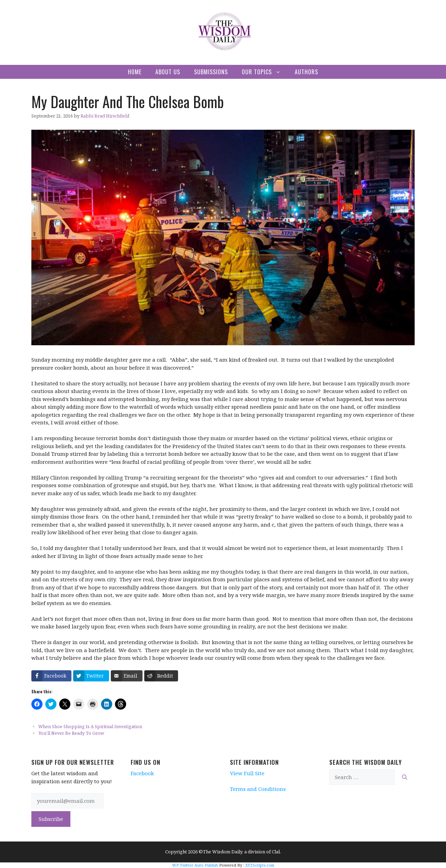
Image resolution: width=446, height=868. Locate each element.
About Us (168, 72)
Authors (306, 72)
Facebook (142, 773)
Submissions (211, 72)
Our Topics (265, 72)
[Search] (405, 777)
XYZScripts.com (260, 865)
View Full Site (247, 773)
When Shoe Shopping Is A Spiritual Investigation (90, 726)
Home (135, 72)
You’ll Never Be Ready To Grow (71, 733)
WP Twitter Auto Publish (195, 865)
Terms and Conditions (258, 789)
